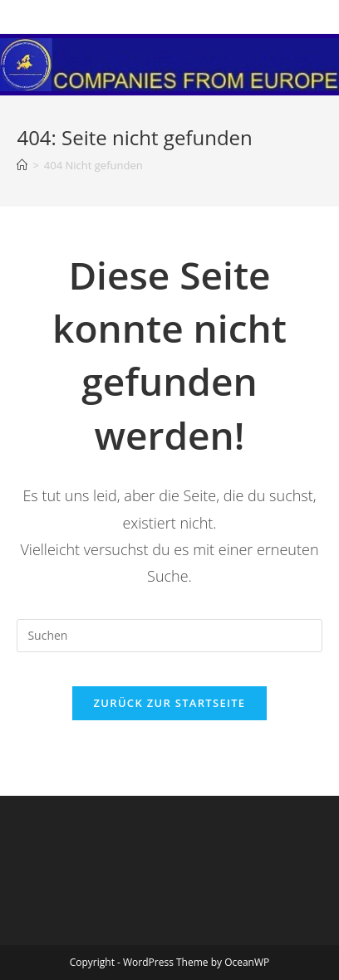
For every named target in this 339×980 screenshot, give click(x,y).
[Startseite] (22, 165)
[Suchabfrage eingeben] (169, 636)
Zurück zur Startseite (170, 703)
